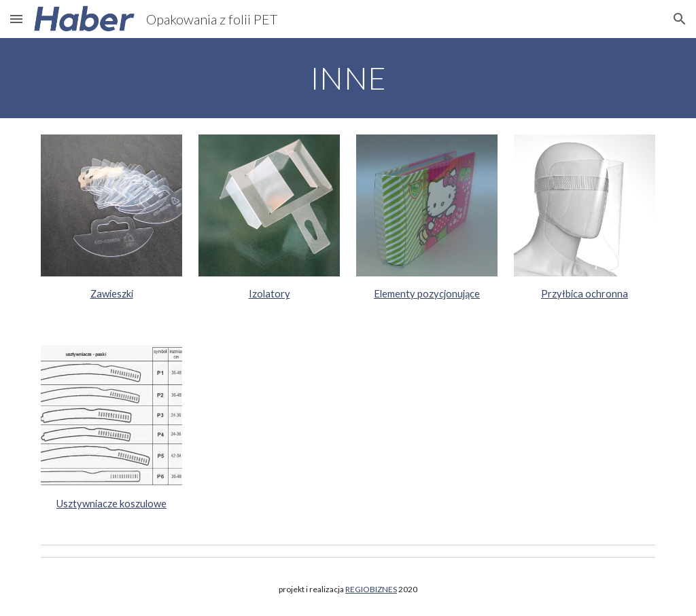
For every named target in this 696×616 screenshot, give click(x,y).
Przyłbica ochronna (585, 294)
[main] (348, 78)
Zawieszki (112, 294)
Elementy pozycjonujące (427, 294)
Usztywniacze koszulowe (111, 504)
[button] (16, 19)
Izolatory (269, 294)
